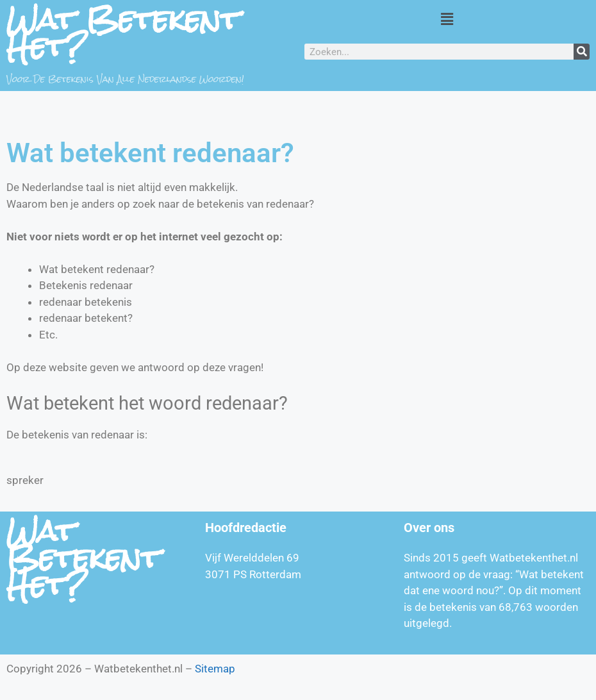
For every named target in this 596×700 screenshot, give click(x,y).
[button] (447, 19)
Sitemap (215, 669)
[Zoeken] (582, 52)
